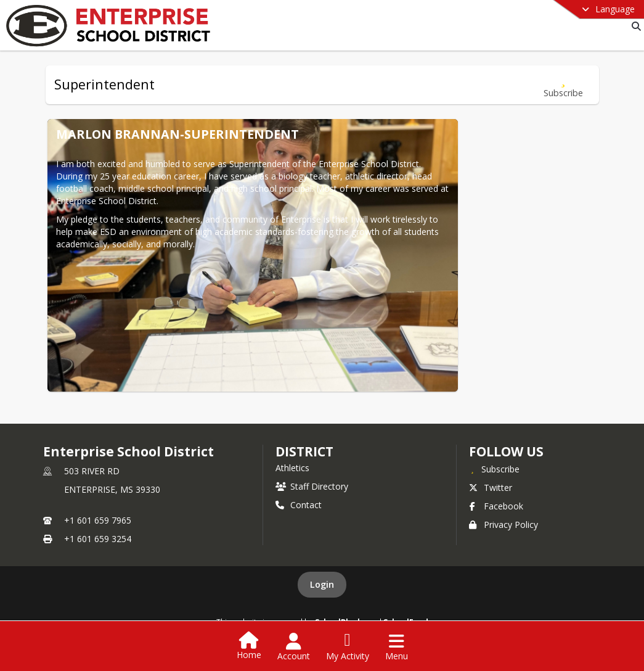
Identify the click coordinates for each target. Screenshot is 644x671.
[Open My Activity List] (348, 647)
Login (322, 584)
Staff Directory (312, 486)
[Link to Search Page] (634, 26)
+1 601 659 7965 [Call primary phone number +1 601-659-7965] (98, 520)
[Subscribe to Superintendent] (563, 85)
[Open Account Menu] (294, 647)
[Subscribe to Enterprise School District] (494, 469)
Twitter (491, 488)
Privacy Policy (503, 525)
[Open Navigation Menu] (397, 647)
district (304, 451)
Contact (299, 505)
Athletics (292, 468)
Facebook (496, 506)
